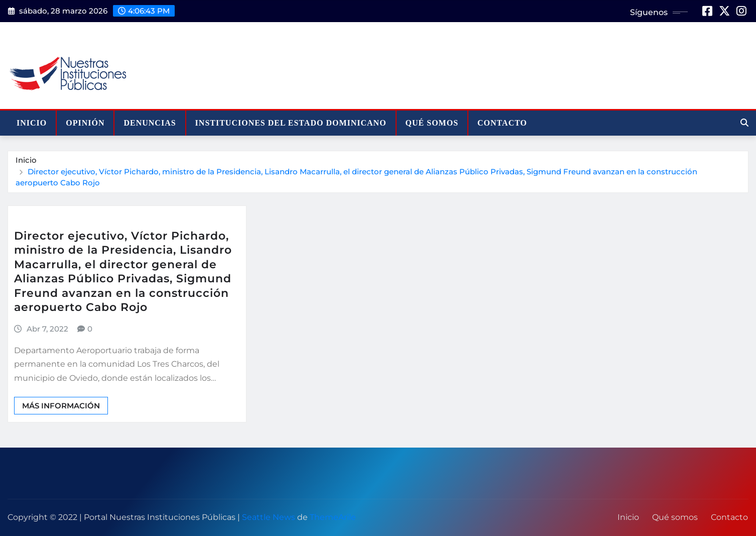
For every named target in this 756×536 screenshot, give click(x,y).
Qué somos (432, 123)
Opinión (85, 123)
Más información (61, 406)
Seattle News (269, 517)
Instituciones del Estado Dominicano (291, 123)
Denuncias (150, 123)
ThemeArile (333, 517)
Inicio (32, 123)
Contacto (502, 123)
